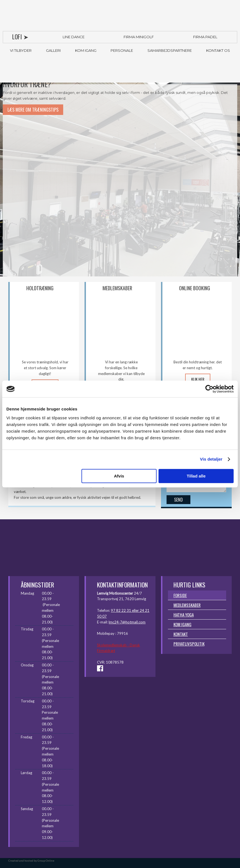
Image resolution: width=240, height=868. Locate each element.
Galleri (53, 50)
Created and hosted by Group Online (31, 861)
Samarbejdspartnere (170, 50)
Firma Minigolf (139, 37)
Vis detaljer (211, 459)
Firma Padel (205, 37)
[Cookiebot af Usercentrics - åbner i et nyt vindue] (209, 389)
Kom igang (86, 50)
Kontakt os (218, 50)
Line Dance (74, 37)
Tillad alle (196, 476)
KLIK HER (198, 379)
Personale (122, 50)
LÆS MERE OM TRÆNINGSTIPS (33, 110)
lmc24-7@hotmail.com (127, 622)
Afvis (119, 476)
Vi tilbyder (21, 50)
